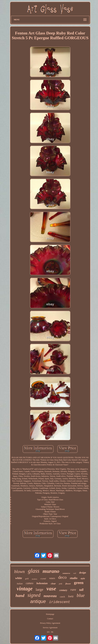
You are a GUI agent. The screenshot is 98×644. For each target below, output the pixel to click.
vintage (25, 589)
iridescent (60, 602)
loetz (71, 596)
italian (20, 584)
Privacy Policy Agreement (50, 623)
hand (20, 596)
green (79, 583)
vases (52, 578)
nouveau (50, 596)
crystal (43, 579)
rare (73, 590)
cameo (30, 583)
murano (51, 571)
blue (81, 595)
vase (51, 589)
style (83, 578)
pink (61, 584)
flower (68, 584)
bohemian (42, 583)
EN (48, 632)
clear (53, 584)
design (83, 573)
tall (81, 590)
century (63, 590)
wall (75, 573)
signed (34, 595)
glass (34, 571)
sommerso (66, 573)
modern (34, 579)
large (40, 589)
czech (62, 597)
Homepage (50, 614)
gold (27, 579)
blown (19, 572)
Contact (50, 619)
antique (38, 601)
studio (74, 578)
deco (62, 577)
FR (52, 632)
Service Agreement (50, 628)
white (19, 578)
